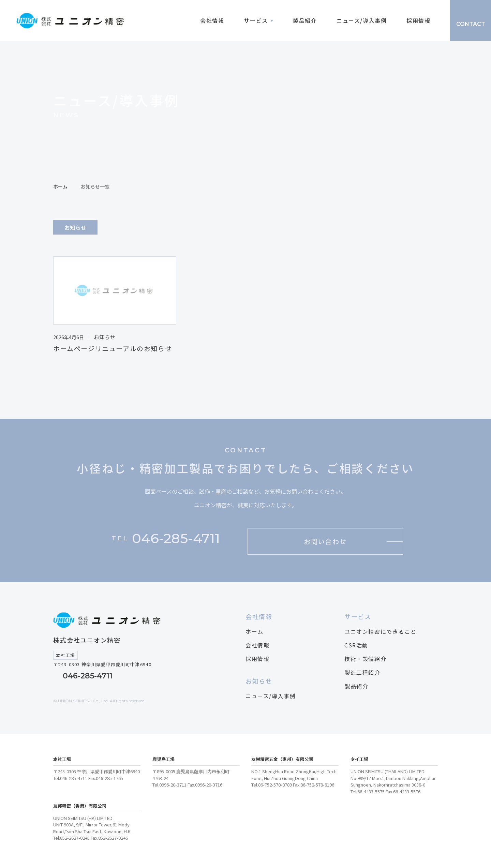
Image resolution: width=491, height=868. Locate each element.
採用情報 (418, 20)
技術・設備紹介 (365, 659)
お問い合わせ (325, 541)
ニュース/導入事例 (362, 20)
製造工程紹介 (362, 672)
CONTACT (471, 24)
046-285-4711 (88, 676)
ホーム (60, 186)
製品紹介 (305, 20)
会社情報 (212, 20)
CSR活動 (356, 645)
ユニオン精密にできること (380, 631)
